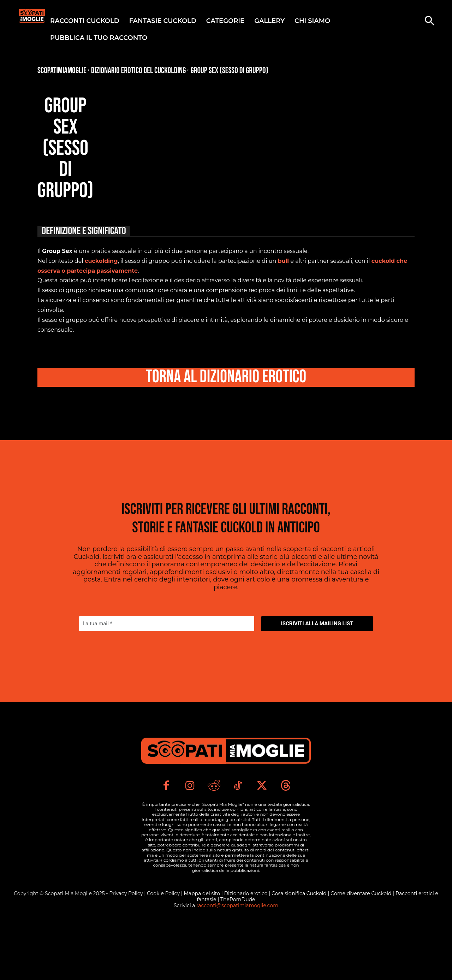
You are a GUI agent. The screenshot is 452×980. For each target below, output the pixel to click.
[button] (429, 22)
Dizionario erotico (246, 944)
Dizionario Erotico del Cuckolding (139, 70)
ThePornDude (238, 950)
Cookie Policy (164, 944)
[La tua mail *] (167, 638)
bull (283, 261)
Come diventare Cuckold (362, 944)
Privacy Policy (127, 944)
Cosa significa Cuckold (299, 944)
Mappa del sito (202, 944)
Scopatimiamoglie (62, 70)
